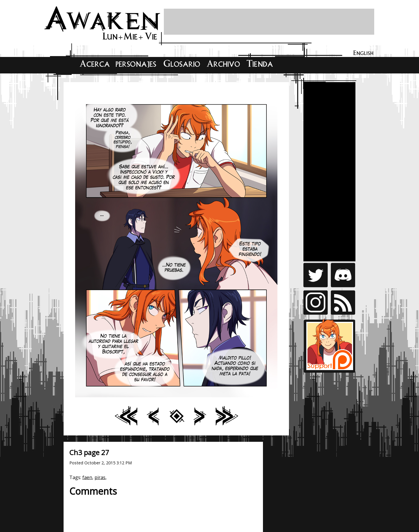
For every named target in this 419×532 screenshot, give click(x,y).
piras (100, 477)
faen (87, 477)
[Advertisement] (269, 22)
